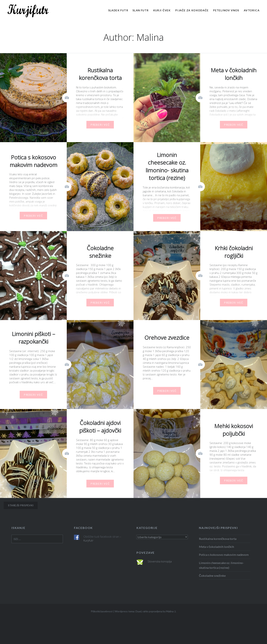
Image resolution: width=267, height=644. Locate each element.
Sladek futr (118, 10)
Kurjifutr (88, 540)
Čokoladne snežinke (212, 576)
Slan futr (141, 10)
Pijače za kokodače (192, 10)
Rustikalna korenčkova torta (218, 539)
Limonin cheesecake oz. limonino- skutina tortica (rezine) (221, 565)
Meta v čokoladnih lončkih (216, 547)
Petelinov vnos (226, 10)
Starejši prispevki (21, 505)
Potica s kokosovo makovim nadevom (224, 555)
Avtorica (252, 10)
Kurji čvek (162, 10)
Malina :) (171, 611)
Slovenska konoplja (160, 561)
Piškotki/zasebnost (102, 611)
